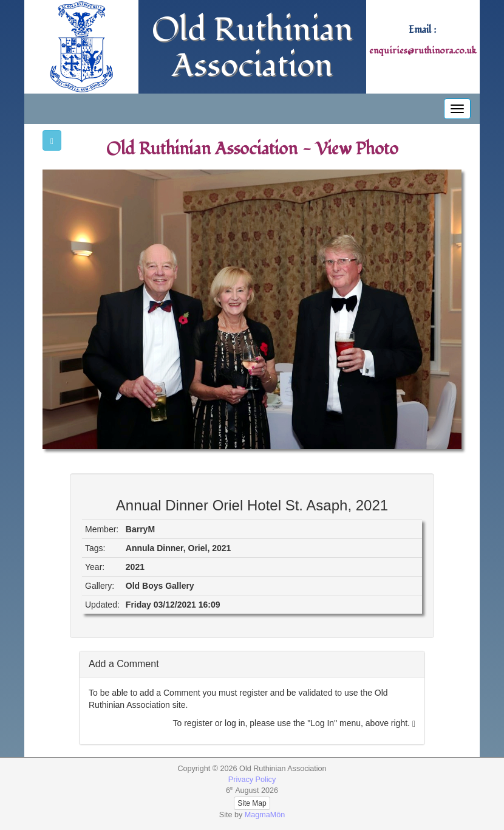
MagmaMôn (265, 815)
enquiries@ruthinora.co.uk (423, 51)
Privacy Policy (252, 780)
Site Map (252, 803)
